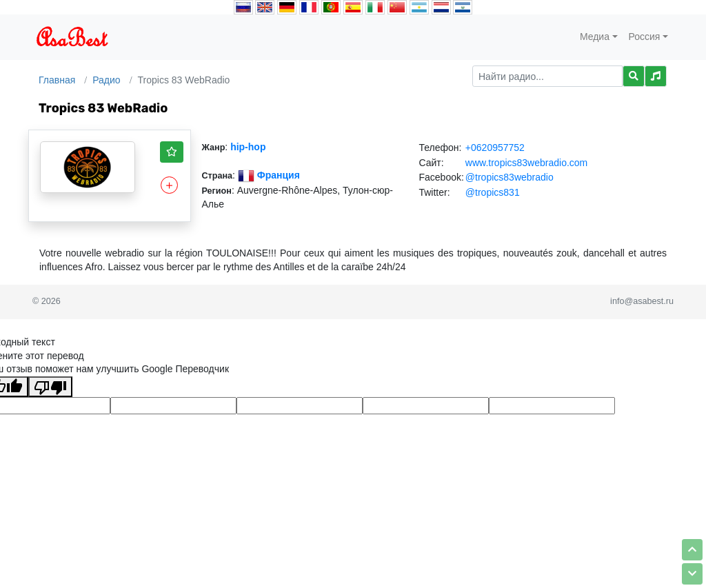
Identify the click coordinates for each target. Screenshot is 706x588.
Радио (106, 80)
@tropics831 (493, 192)
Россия (645, 37)
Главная (57, 80)
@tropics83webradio (510, 177)
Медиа (595, 37)
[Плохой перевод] (50, 387)
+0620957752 (495, 148)
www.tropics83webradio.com (526, 163)
